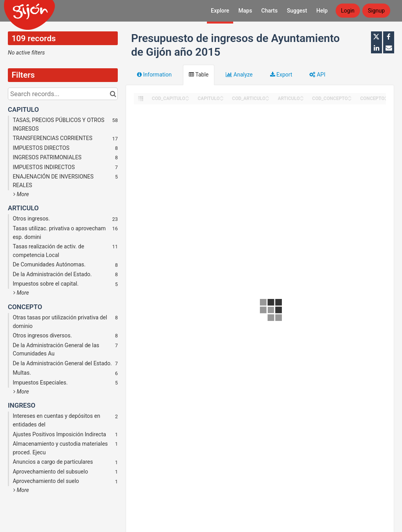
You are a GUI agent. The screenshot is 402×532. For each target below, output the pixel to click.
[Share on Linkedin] (376, 48)
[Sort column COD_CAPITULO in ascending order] (187, 96)
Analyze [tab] (239, 75)
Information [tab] (154, 75)
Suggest (297, 11)
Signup (376, 11)
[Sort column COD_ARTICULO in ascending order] (267, 96)
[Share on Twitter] (376, 37)
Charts (270, 11)
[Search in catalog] (113, 94)
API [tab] (317, 75)
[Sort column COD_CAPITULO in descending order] (187, 99)
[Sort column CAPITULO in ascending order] (222, 96)
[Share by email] (389, 48)
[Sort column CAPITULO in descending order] (222, 99)
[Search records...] (63, 94)
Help (322, 11)
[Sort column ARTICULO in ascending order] (302, 96)
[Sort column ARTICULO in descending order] (302, 99)
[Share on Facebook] (389, 37)
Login (348, 11)
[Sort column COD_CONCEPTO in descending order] (350, 99)
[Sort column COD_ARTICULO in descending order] (267, 99)
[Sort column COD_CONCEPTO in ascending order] (350, 96)
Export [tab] (281, 75)
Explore (220, 11)
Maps (245, 11)
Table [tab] (199, 75)
